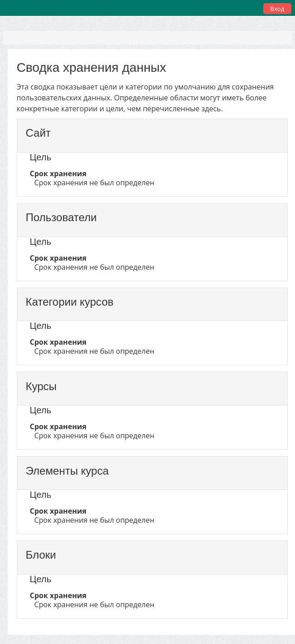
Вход (277, 9)
